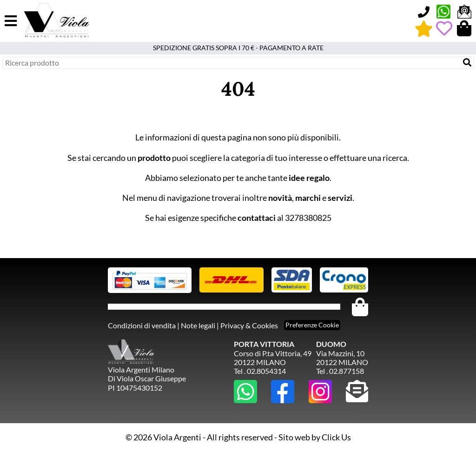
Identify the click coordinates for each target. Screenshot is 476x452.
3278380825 (308, 218)
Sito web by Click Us (315, 437)
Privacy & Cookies (249, 325)
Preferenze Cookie (312, 325)
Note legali (198, 325)
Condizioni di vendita (142, 325)
